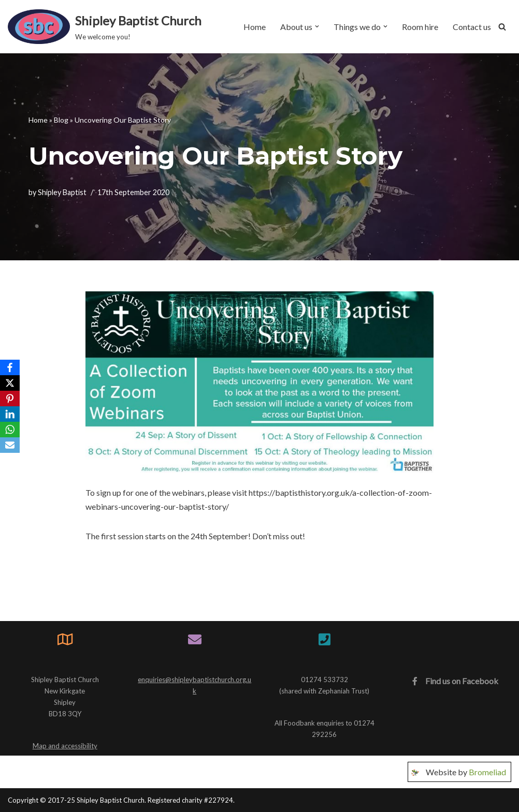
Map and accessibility (65, 746)
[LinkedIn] (10, 414)
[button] (317, 26)
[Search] (502, 27)
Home (255, 27)
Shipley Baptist (62, 192)
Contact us (472, 27)
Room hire (420, 27)
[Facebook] (10, 367)
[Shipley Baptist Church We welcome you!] (105, 27)
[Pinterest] (10, 398)
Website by (466, 772)
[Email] (10, 445)
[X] (10, 383)
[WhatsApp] (10, 430)
